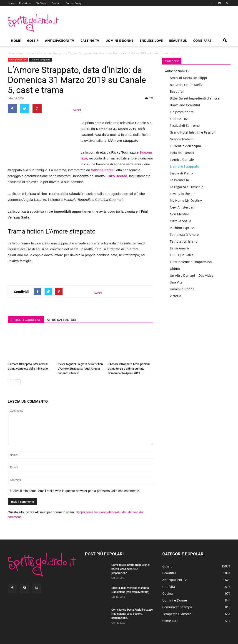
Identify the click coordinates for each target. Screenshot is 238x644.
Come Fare (202, 41)
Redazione (25, 3)
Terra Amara (179, 248)
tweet (77, 110)
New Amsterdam (183, 207)
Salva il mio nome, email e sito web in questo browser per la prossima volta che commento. (76, 491)
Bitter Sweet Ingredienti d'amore (195, 98)
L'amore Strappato (53, 53)
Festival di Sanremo (185, 126)
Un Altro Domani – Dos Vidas (192, 275)
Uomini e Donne (119, 41)
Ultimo (175, 269)
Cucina (168, 593)
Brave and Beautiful (185, 105)
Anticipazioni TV (60, 41)
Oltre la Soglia (180, 221)
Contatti (57, 3)
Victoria (175, 296)
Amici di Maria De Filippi (188, 78)
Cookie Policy (74, 3)
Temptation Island (184, 241)
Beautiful (178, 41)
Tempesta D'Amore (184, 235)
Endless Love (151, 41)
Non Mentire (179, 214)
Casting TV (90, 41)
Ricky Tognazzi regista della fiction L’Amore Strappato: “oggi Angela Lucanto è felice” (80, 369)
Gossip (33, 41)
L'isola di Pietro (181, 173)
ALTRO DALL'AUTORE (62, 320)
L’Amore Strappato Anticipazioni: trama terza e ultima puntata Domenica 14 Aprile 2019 (129, 369)
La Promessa (179, 180)
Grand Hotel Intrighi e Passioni (193, 132)
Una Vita (176, 282)
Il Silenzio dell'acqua (185, 146)
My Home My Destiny (186, 200)
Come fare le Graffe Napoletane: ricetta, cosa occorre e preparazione (130, 569)
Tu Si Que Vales (182, 255)
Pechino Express (182, 228)
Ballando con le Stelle (186, 85)
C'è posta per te (182, 112)
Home (11, 3)
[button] (225, 41)
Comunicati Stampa (177, 607)
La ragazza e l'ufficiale (187, 187)
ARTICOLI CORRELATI (26, 320)
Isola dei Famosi (182, 153)
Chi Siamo (42, 3)
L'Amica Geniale (182, 160)
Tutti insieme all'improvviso (191, 262)
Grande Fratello (182, 139)
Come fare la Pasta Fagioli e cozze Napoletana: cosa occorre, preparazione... (132, 614)
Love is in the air (182, 194)
